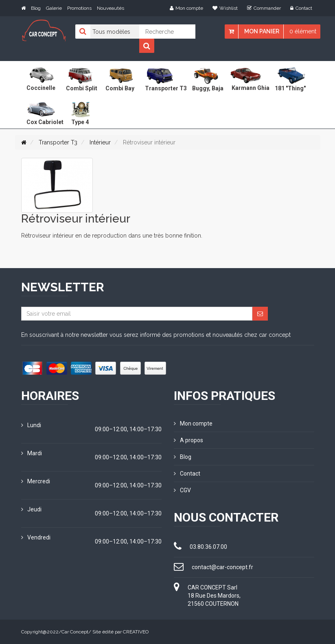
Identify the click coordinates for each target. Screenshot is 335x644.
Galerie (54, 8)
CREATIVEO (136, 632)
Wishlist (225, 8)
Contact (301, 8)
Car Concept (75, 632)
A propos (188, 440)
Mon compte (186, 8)
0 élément (303, 31)
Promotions (79, 8)
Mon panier (262, 31)
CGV (182, 490)
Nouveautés (111, 8)
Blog (36, 8)
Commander (264, 8)
